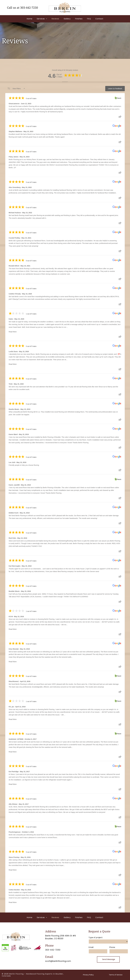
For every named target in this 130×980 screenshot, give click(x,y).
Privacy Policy (88, 975)
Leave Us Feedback (115, 89)
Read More (13, 332)
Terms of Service (116, 975)
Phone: (112, 947)
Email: (91, 947)
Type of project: (96, 937)
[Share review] (120, 117)
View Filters (16, 89)
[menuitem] (29, 19)
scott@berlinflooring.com (58, 961)
